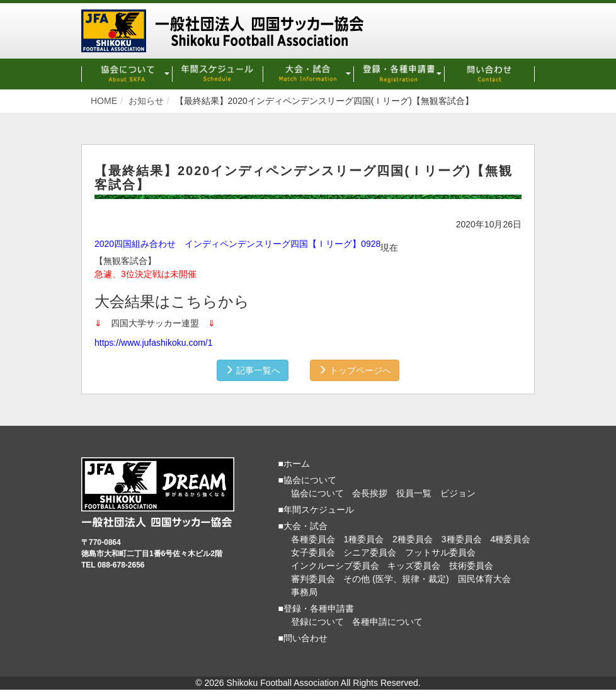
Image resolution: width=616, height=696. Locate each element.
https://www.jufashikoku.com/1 (154, 343)
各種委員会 (313, 539)
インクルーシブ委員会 (335, 566)
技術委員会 (471, 566)
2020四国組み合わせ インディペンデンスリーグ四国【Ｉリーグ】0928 (237, 244)
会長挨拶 (370, 493)
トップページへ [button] (355, 370)
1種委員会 (363, 539)
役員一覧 (414, 493)
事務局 (304, 592)
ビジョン (458, 493)
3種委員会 (462, 539)
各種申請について (387, 622)
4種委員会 (510, 539)
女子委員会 (313, 552)
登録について (317, 622)
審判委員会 (313, 579)
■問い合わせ (303, 638)
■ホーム (294, 464)
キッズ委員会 (414, 566)
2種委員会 (413, 539)
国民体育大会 (484, 579)
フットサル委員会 (440, 552)
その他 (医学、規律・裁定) (396, 579)
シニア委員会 (370, 552)
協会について (317, 493)
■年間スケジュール (316, 510)
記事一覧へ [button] (253, 370)
